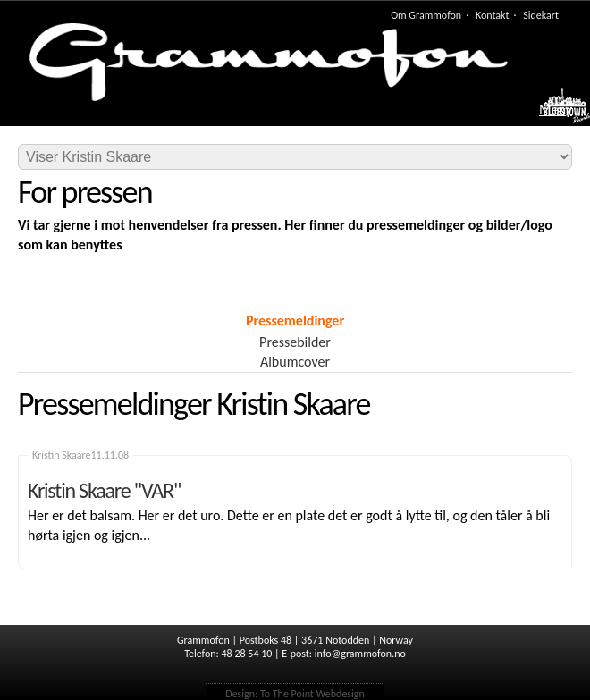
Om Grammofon (426, 15)
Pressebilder (295, 342)
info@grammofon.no (360, 654)
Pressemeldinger (295, 320)
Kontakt (493, 15)
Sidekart (541, 15)
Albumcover (295, 362)
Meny (556, 110)
